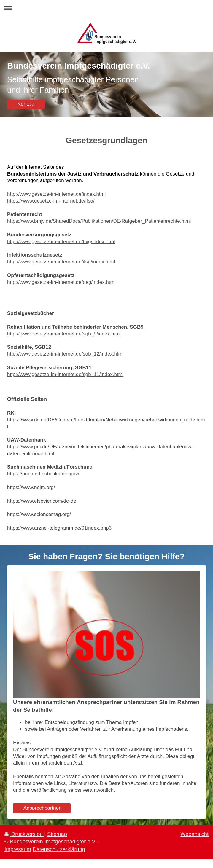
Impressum (18, 849)
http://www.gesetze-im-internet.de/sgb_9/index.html (64, 334)
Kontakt (26, 104)
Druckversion (24, 834)
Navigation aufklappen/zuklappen (106, 8)
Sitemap (57, 834)
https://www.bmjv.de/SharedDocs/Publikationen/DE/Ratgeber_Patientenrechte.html (99, 221)
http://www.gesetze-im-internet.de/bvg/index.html (61, 242)
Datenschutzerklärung (59, 849)
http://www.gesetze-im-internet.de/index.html (56, 194)
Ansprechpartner (42, 808)
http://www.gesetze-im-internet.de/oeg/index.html (61, 282)
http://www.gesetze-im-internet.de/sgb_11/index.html (65, 374)
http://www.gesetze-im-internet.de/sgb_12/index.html (65, 354)
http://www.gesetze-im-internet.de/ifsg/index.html (61, 262)
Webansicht (194, 834)
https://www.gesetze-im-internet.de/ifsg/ (51, 201)
